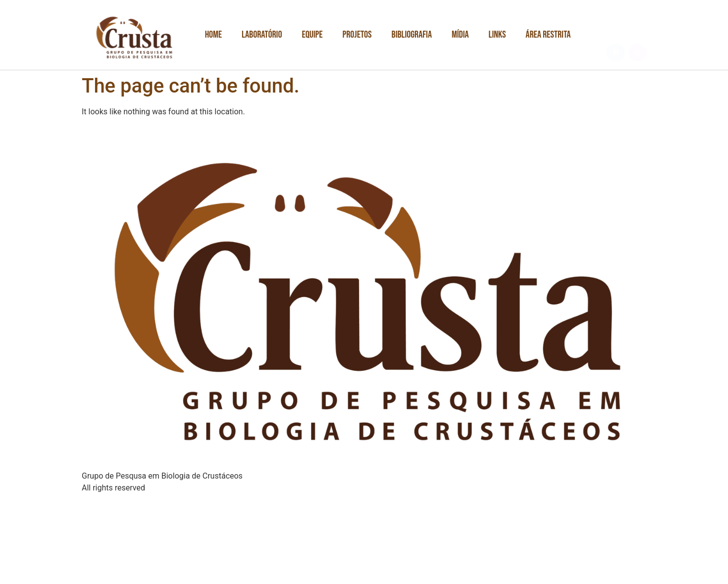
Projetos (357, 35)
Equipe (312, 35)
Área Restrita (548, 35)
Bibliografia (412, 35)
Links (497, 35)
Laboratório (262, 35)
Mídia (460, 35)
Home (213, 35)
